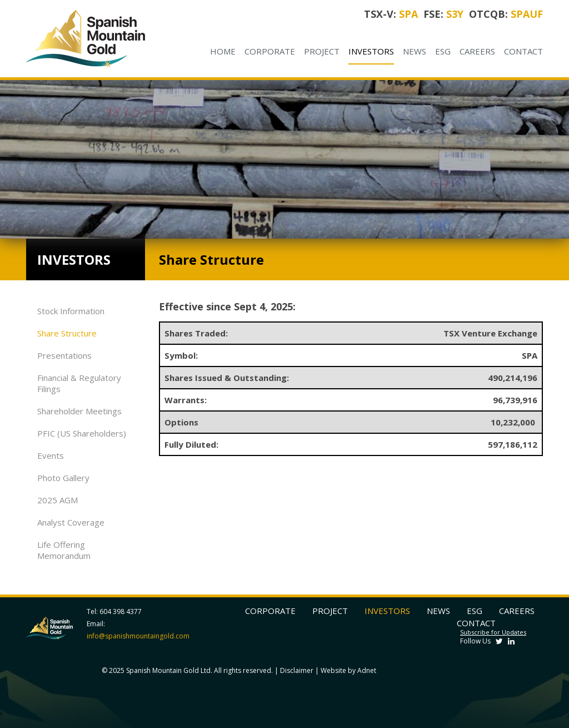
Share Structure (67, 333)
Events (51, 455)
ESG (443, 51)
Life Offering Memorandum (64, 550)
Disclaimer (297, 670)
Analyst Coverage (71, 522)
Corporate (270, 51)
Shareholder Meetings (79, 411)
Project (322, 51)
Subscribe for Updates (493, 632)
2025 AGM (58, 500)
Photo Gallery (63, 478)
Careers (477, 51)
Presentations (64, 355)
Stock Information (71, 311)
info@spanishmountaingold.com (138, 636)
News (415, 51)
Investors (371, 51)
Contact (523, 51)
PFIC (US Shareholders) (82, 433)
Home (223, 51)
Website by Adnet (348, 670)
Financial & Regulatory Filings (79, 383)
